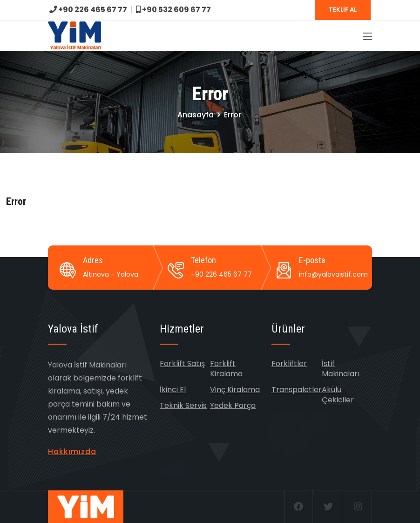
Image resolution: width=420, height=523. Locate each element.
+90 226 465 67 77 (88, 10)
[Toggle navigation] (367, 37)
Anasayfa (196, 115)
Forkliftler (289, 363)
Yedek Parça (233, 405)
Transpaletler (297, 390)
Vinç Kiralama (235, 390)
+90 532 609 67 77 (173, 10)
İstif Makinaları (341, 369)
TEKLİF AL (343, 10)
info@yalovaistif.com (333, 274)
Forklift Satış (182, 363)
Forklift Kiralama (226, 369)
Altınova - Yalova (111, 274)
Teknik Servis (183, 405)
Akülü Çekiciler (338, 395)
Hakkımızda (72, 452)
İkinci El (173, 390)
